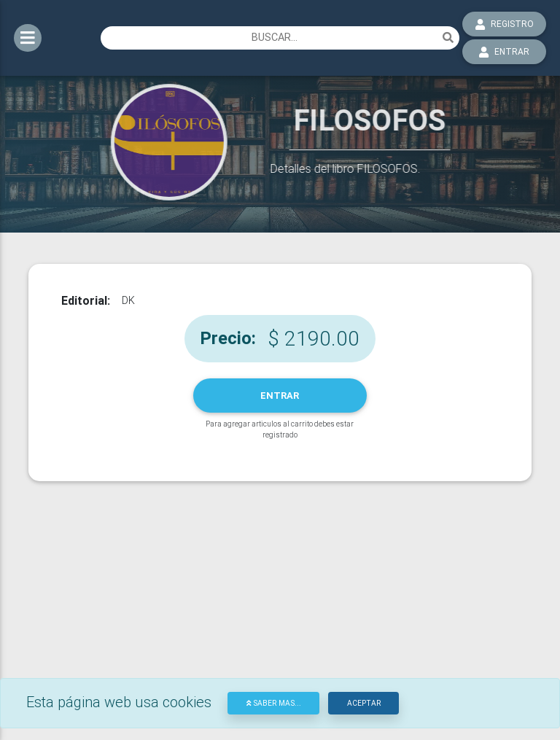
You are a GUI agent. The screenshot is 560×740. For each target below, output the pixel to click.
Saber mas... (274, 703)
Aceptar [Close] (364, 703)
